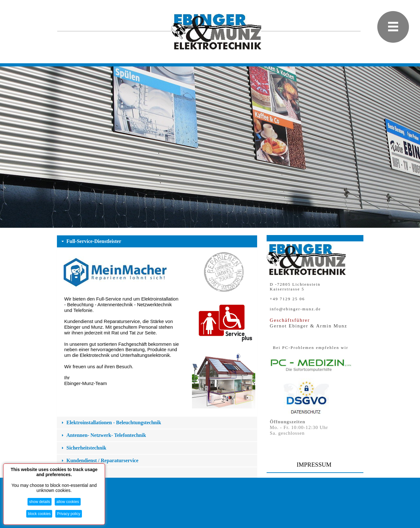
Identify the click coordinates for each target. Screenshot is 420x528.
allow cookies (68, 502)
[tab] (157, 241)
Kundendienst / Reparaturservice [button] (99, 460)
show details (40, 502)
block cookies (39, 514)
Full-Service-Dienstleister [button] (91, 241)
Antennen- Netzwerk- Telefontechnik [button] (103, 435)
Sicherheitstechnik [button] (83, 448)
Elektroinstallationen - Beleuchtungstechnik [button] (111, 422)
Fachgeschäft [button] (77, 473)
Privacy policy (68, 514)
